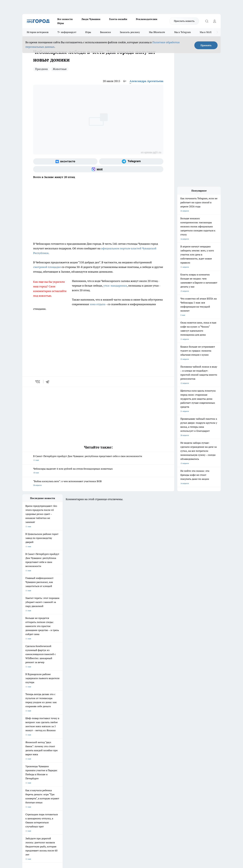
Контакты (105, 766)
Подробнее (104, 819)
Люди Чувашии (91, 19)
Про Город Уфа (109, 747)
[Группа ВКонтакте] (65, 161)
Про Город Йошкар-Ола (86, 743)
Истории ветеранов (38, 32)
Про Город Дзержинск (32, 754)
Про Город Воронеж (111, 743)
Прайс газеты (28, 773)
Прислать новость (184, 21)
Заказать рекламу (130, 32)
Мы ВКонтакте (157, 32)
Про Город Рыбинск (84, 747)
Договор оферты (69, 769)
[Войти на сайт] (214, 21)
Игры (61, 23)
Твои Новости (55, 743)
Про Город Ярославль (32, 747)
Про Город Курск (56, 747)
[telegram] (49, 382)
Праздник (41, 69)
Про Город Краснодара (85, 754)
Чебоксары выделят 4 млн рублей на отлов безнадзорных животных (98, 471)
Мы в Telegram (183, 32)
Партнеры (105, 773)
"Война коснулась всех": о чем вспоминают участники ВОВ (98, 483)
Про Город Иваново (137, 743)
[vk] (38, 382)
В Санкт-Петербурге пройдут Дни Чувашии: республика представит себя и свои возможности (98, 458)
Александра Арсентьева (146, 81)
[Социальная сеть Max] (98, 169)
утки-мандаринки (115, 286)
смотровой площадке (47, 267)
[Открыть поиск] (207, 21)
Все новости (65, 19)
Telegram (26, 766)
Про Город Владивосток (59, 754)
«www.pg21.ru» (44, 780)
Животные (60, 69)
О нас (64, 766)
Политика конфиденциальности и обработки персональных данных (52, 823)
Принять (206, 45)
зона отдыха (97, 304)
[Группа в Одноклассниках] (166, 748)
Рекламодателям (147, 19)
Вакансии (105, 32)
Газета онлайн (118, 19)
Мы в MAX (206, 32)
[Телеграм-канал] (131, 161)
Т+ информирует (67, 32)
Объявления (28, 769)
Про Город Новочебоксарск (34, 743)
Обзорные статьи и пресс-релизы (115, 769)
